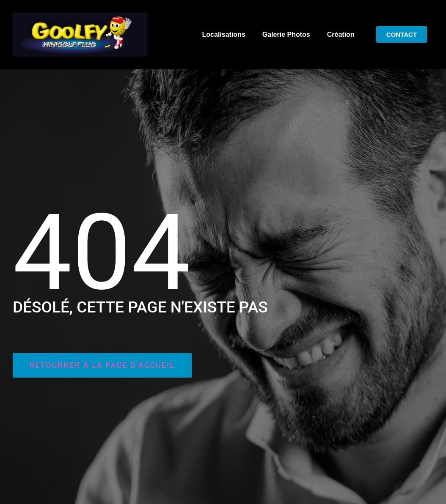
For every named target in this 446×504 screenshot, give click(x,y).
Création (341, 34)
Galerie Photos (286, 34)
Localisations (224, 34)
